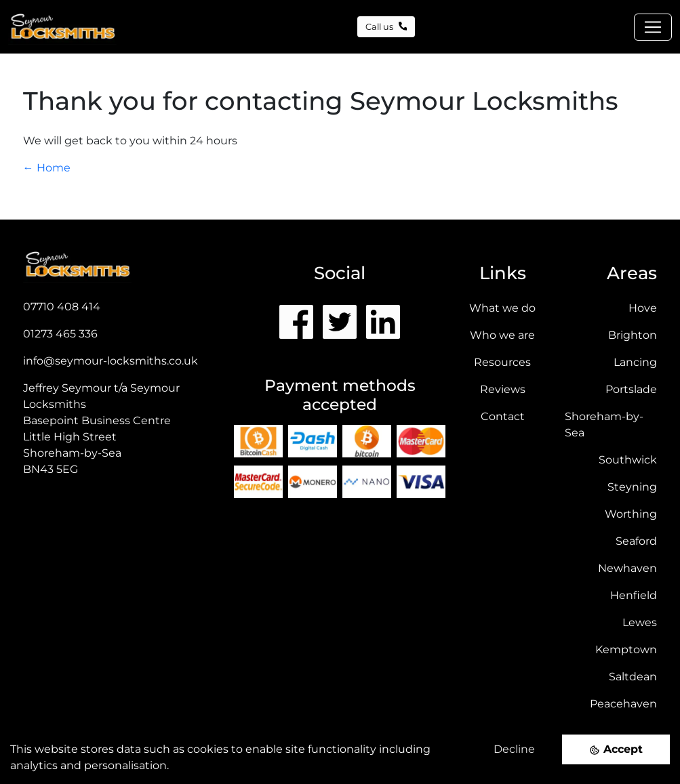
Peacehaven (623, 704)
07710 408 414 (62, 307)
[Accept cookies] (616, 749)
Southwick (628, 460)
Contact (503, 416)
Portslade (631, 389)
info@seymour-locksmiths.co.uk (111, 361)
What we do (502, 308)
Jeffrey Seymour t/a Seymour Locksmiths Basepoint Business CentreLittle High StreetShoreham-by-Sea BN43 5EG (101, 429)
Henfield (634, 595)
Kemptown (626, 649)
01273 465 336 (60, 334)
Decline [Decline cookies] (514, 749)
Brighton (633, 335)
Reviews (503, 389)
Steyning (632, 487)
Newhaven (627, 568)
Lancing (635, 362)
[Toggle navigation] (653, 27)
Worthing (631, 514)
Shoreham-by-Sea (604, 425)
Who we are (502, 335)
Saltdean (633, 677)
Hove (643, 308)
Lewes (640, 622)
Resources (502, 362)
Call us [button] (386, 27)
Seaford (636, 541)
